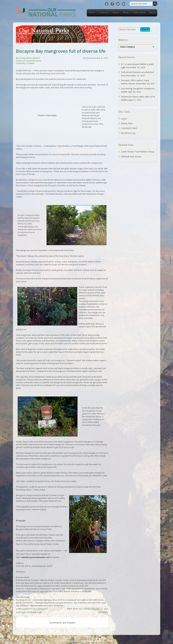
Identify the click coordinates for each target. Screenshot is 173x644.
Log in (124, 119)
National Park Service (131, 157)
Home (92, 12)
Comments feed (129, 128)
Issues (116, 12)
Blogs (126, 12)
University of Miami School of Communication (90, 641)
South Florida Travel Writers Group (138, 152)
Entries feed (127, 123)
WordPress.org (128, 133)
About (152, 12)
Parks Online (139, 12)
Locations (104, 12)
